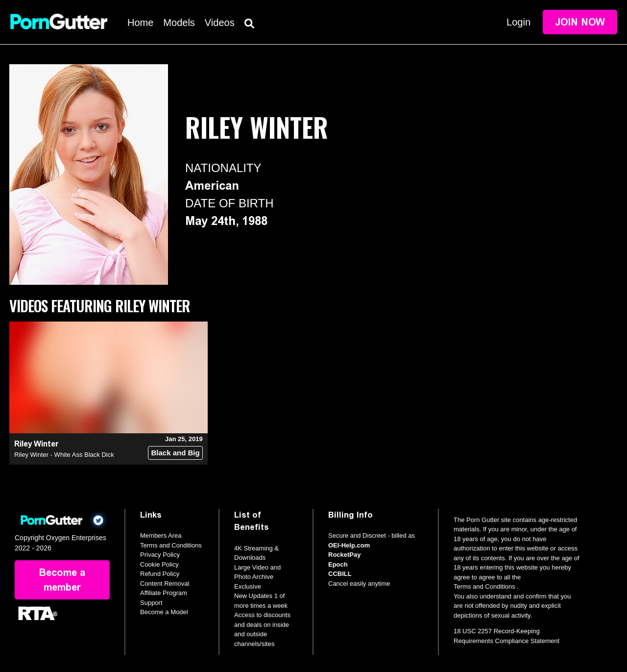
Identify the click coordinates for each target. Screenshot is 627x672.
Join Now (580, 22)
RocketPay (344, 555)
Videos (220, 23)
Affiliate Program (164, 593)
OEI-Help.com (349, 545)
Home (140, 23)
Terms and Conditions (171, 545)
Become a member (62, 580)
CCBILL (340, 574)
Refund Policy (160, 574)
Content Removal (165, 584)
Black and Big (175, 453)
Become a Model (164, 612)
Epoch (338, 564)
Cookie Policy (159, 564)
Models (179, 23)
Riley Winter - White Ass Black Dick (64, 455)
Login (518, 22)
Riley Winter (36, 444)
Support (151, 603)
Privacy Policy (160, 555)
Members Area (161, 535)
